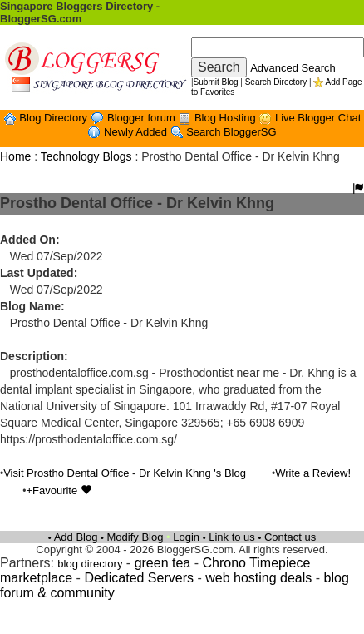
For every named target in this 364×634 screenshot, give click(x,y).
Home (15, 156)
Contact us (290, 537)
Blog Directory (54, 118)
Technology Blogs (86, 156)
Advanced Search (293, 68)
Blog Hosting (226, 118)
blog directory (90, 564)
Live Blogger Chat (318, 118)
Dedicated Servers (139, 578)
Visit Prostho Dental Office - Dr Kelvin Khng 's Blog (125, 473)
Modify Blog (135, 537)
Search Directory (276, 82)
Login (186, 537)
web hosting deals (258, 578)
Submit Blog (216, 82)
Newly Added (137, 132)
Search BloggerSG (231, 132)
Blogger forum (143, 118)
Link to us (232, 537)
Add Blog (76, 537)
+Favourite (58, 490)
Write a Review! (313, 473)
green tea (163, 563)
